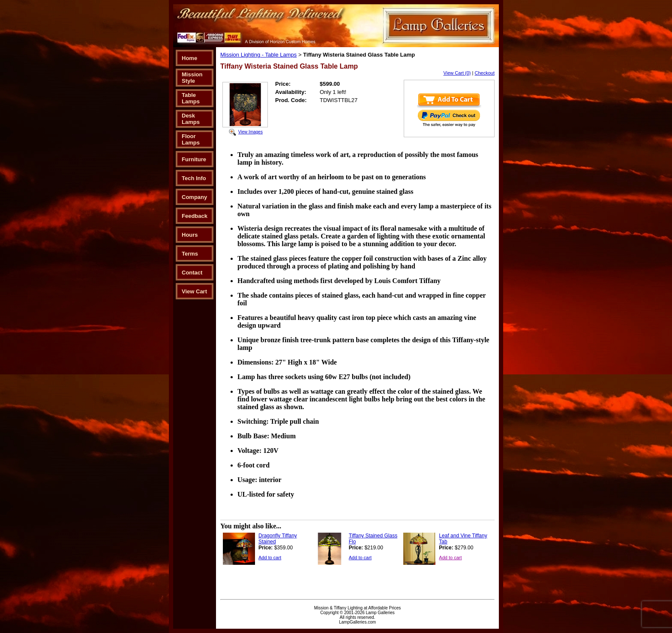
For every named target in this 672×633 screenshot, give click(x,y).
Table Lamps (191, 98)
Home (189, 58)
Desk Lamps (191, 119)
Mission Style (192, 78)
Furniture (194, 159)
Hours (190, 235)
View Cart (194, 291)
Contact (192, 273)
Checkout (485, 73)
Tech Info (194, 178)
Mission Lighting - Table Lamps (258, 55)
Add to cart (270, 558)
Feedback (195, 216)
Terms (190, 254)
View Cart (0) (457, 73)
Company (194, 197)
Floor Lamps (191, 139)
